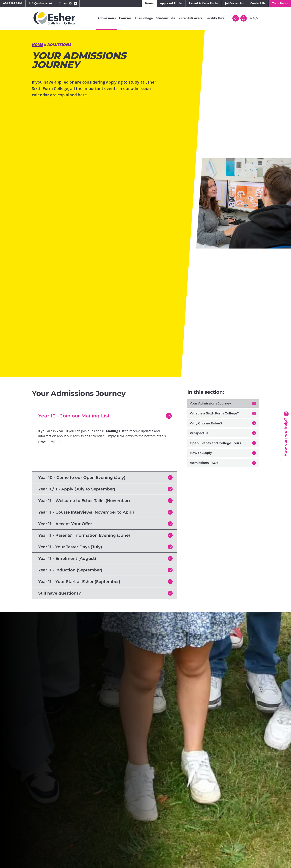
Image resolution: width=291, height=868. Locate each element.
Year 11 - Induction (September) (70, 570)
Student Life (166, 18)
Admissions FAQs (204, 463)
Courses (125, 18)
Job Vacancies (234, 3)
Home (149, 3)
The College (144, 18)
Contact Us (258, 3)
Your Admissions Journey (210, 403)
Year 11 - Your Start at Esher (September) (79, 582)
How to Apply (201, 453)
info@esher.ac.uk (41, 3)
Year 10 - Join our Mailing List (74, 416)
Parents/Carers (190, 18)
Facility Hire (215, 18)
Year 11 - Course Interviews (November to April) (86, 512)
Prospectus (199, 433)
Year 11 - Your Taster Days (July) (70, 547)
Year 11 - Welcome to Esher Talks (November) (84, 501)
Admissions (107, 18)
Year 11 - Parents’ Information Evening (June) (84, 535)
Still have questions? (60, 593)
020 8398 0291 (13, 3)
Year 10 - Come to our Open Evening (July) (82, 477)
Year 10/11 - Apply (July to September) (77, 489)
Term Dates (280, 3)
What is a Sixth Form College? (214, 413)
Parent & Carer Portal (204, 3)
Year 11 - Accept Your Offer (65, 524)
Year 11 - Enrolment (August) (67, 558)
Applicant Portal (171, 3)
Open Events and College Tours (215, 443)
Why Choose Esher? (206, 423)
